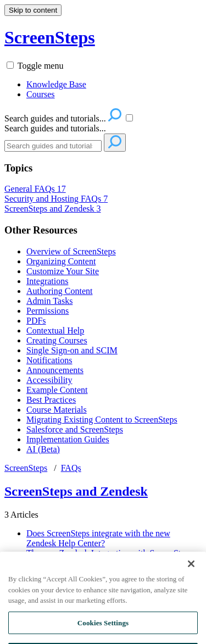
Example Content (57, 390)
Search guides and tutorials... (55, 128)
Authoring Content (59, 291)
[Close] (191, 573)
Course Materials (57, 410)
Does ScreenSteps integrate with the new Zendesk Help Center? (98, 538)
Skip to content (33, 10)
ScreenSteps (26, 468)
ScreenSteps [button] (50, 37)
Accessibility (49, 380)
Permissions (48, 311)
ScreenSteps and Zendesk (53, 209)
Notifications (49, 360)
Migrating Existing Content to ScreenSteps (102, 420)
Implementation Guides (68, 439)
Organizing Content (61, 261)
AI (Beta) (43, 449)
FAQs (71, 468)
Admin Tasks (49, 301)
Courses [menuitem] (41, 94)
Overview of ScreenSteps (71, 251)
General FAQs (35, 189)
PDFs (36, 321)
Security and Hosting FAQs (56, 199)
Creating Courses (57, 340)
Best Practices (51, 400)
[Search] (53, 146)
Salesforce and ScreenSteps (75, 429)
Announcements (55, 370)
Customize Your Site (63, 271)
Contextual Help (55, 331)
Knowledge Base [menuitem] (56, 84)
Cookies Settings (103, 631)
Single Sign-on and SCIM (72, 350)
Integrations (47, 281)
